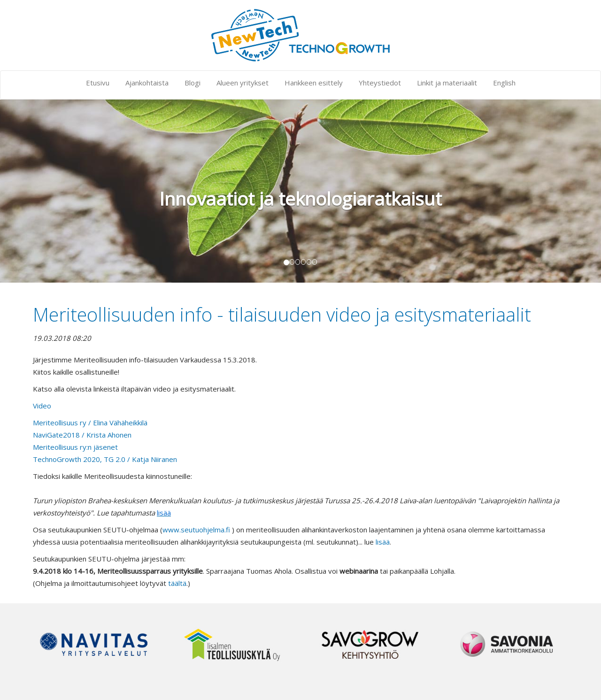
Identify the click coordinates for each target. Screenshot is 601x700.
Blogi (193, 83)
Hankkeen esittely (314, 83)
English (504, 83)
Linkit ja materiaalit (447, 83)
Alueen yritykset (243, 83)
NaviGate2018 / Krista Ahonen (82, 435)
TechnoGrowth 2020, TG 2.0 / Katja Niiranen (105, 459)
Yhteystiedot (380, 83)
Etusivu (98, 83)
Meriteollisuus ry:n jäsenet (75, 447)
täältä (177, 583)
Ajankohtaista (147, 83)
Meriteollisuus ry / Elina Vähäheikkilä (90, 423)
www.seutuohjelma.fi (196, 530)
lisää (383, 542)
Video (42, 406)
